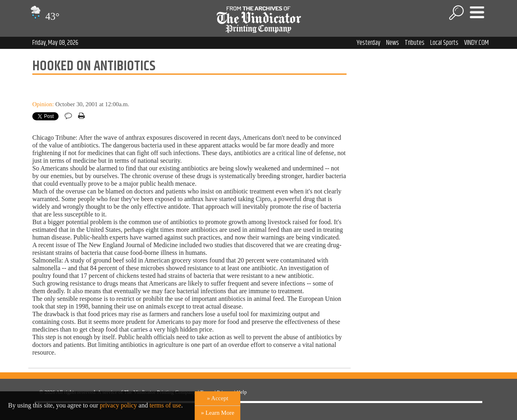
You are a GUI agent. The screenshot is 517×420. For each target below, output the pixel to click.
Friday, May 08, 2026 (55, 43)
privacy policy (118, 405)
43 (44, 16)
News (393, 43)
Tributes (415, 43)
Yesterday (369, 43)
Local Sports (444, 43)
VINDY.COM (476, 43)
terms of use (165, 405)
